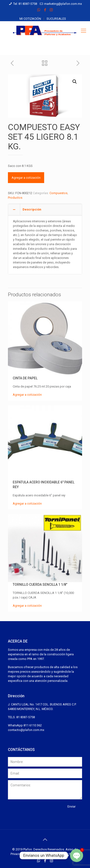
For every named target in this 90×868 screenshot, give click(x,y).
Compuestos (58, 193)
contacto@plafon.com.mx (26, 730)
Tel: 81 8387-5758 (25, 4)
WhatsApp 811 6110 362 (25, 725)
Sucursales (56, 19)
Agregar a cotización (26, 178)
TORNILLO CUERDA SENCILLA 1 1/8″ (40, 585)
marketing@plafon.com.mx (63, 4)
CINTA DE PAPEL (25, 378)
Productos (15, 198)
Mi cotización (30, 19)
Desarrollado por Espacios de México (53, 854)
